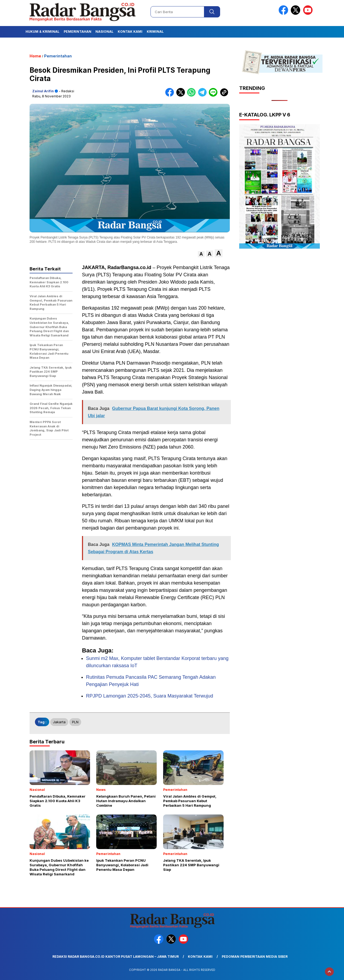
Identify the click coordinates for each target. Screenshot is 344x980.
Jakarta (59, 722)
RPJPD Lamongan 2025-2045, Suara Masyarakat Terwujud (150, 696)
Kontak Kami (130, 32)
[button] (201, 254)
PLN (75, 722)
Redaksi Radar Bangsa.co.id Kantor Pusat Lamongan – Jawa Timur (116, 957)
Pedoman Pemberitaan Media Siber (255, 957)
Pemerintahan (78, 32)
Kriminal (155, 32)
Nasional (104, 32)
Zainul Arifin (43, 91)
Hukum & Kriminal (42, 32)
